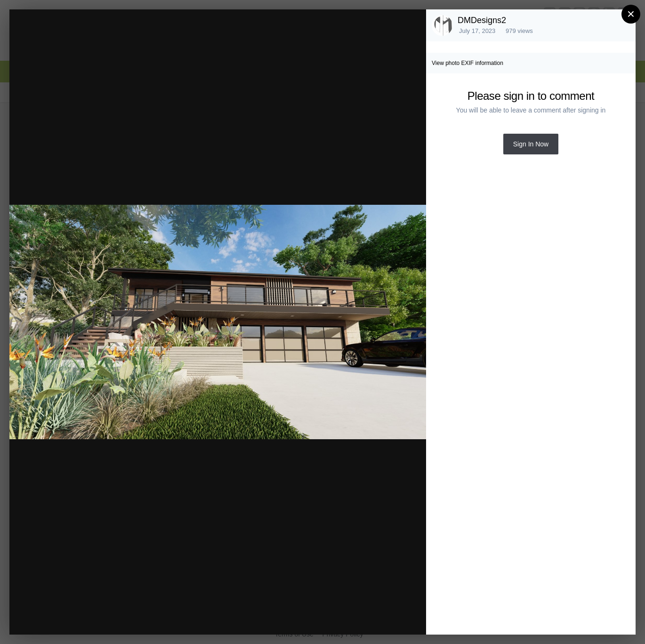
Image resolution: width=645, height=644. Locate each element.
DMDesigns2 (482, 20)
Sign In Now (531, 144)
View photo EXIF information (468, 63)
